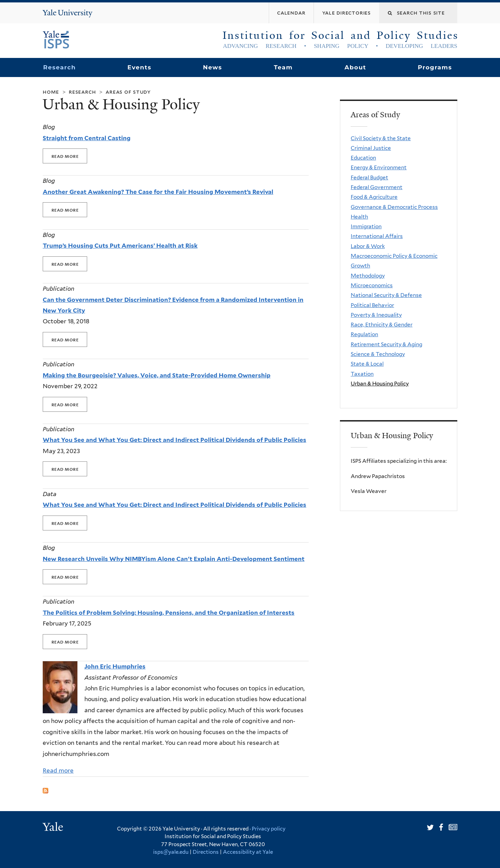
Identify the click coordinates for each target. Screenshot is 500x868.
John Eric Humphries (115, 666)
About (355, 67)
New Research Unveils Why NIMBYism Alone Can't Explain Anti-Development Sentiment (174, 559)
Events (139, 67)
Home (51, 92)
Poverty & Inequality (376, 315)
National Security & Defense (386, 295)
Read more (58, 771)
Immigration (366, 226)
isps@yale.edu (171, 852)
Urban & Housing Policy (380, 384)
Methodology (368, 276)
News (212, 67)
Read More (65, 156)
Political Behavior (372, 305)
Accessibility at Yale (248, 852)
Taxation (362, 374)
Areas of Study (128, 92)
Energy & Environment (379, 167)
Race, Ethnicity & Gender (382, 325)
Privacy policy (269, 829)
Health (359, 217)
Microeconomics (372, 285)
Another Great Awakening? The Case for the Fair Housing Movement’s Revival (158, 192)
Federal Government (377, 187)
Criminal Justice (371, 148)
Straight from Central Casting (87, 138)
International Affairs (377, 236)
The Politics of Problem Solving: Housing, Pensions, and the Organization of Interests (169, 613)
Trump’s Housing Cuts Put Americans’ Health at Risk (120, 246)
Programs (435, 67)
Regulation (364, 334)
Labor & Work (368, 246)
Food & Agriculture (374, 197)
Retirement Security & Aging (386, 344)
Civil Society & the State (381, 138)
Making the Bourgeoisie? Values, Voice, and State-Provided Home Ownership (157, 375)
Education (363, 158)
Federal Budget (369, 177)
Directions (206, 852)
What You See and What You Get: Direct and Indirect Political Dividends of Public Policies (174, 440)
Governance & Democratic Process (394, 207)
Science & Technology (378, 354)
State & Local (367, 364)
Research (59, 67)
